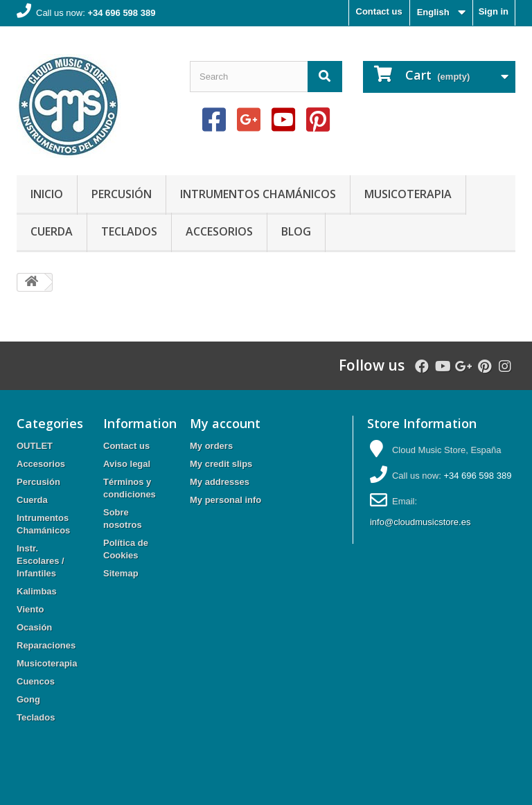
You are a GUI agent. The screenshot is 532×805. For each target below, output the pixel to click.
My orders (211, 446)
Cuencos (36, 681)
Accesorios (219, 231)
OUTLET (35, 446)
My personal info (225, 500)
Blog (296, 231)
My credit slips (221, 464)
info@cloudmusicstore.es (420, 522)
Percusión (122, 194)
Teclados (129, 231)
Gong (28, 699)
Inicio (47, 194)
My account (225, 423)
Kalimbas (37, 591)
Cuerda (52, 231)
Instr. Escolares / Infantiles (41, 561)
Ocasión (34, 627)
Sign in (494, 11)
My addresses (220, 482)
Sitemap (121, 573)
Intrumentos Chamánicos (258, 194)
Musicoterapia (408, 194)
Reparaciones (46, 645)
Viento (30, 609)
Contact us (379, 11)
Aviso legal (127, 464)
